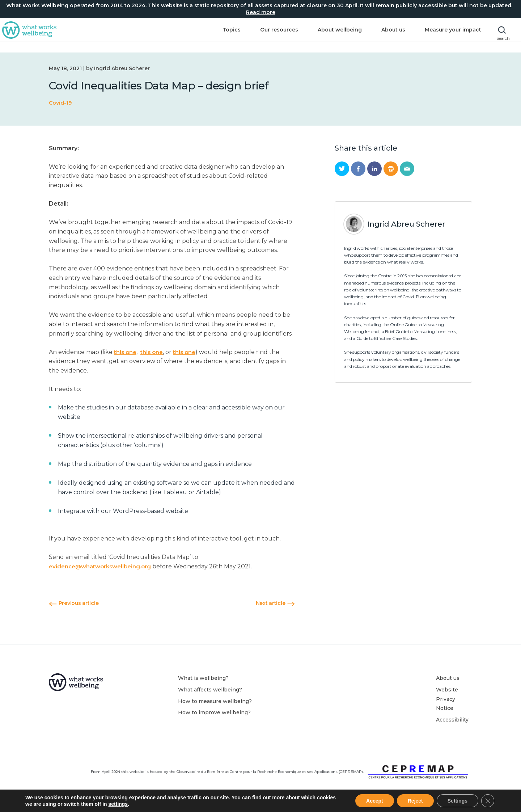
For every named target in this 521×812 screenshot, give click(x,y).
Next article (275, 603)
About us (378, 35)
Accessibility (452, 720)
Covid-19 (60, 103)
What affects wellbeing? (210, 690)
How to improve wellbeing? (214, 712)
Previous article (74, 603)
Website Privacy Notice (447, 699)
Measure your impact (438, 35)
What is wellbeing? (203, 678)
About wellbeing (325, 35)
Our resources (264, 35)
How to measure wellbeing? (215, 701)
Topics (217, 35)
